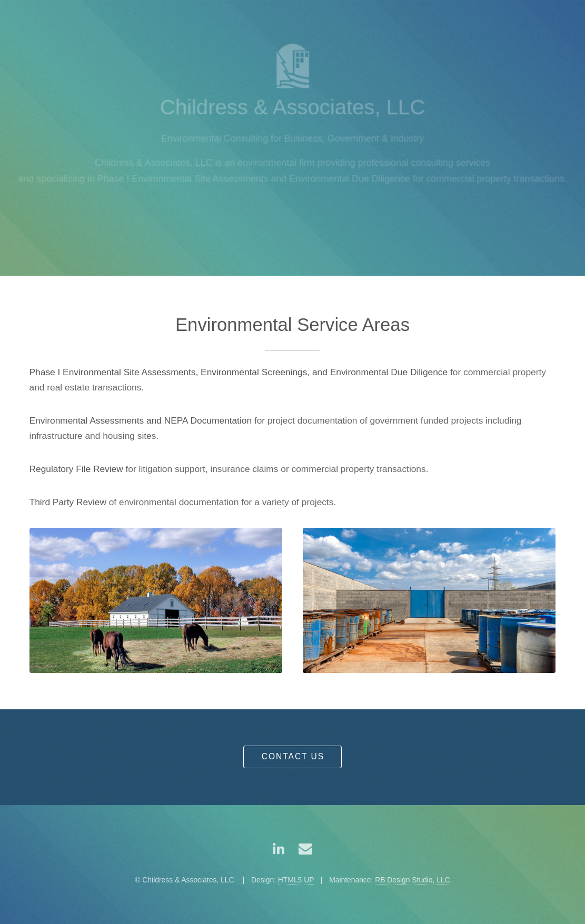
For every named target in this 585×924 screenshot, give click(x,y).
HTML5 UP (296, 880)
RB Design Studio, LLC (413, 880)
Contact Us (293, 756)
